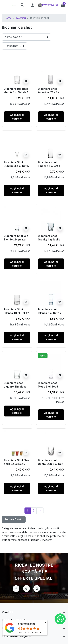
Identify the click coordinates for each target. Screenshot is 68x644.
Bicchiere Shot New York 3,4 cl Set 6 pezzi (17, 464)
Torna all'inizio (14, 519)
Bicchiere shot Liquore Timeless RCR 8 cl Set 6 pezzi (15, 388)
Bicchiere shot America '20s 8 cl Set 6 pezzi (49, 92)
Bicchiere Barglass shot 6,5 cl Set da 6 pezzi (16, 92)
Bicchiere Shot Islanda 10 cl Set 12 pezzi (16, 313)
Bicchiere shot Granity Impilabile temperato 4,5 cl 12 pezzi (50, 241)
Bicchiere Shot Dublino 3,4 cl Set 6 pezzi (16, 166)
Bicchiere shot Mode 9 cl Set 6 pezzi (48, 387)
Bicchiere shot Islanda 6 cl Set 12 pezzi (50, 313)
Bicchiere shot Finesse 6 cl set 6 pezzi (49, 166)
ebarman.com (26, 624)
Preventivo (48, 5)
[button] (22, 5)
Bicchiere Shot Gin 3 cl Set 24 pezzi (16, 238)
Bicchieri (21, 18)
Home (8, 18)
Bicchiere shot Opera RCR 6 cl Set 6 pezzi (50, 464)
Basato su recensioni (30, 632)
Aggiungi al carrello (17, 117)
